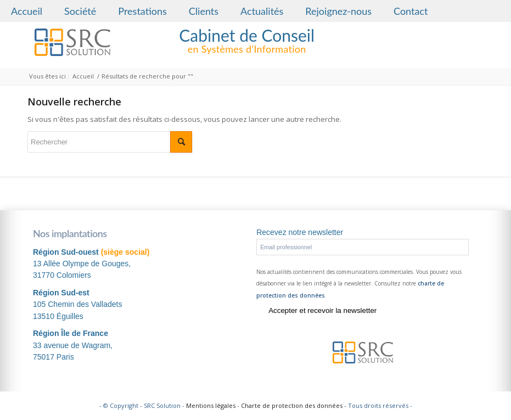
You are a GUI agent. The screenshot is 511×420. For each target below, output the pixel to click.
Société (80, 11)
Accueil (27, 11)
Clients (204, 11)
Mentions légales (211, 405)
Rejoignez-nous (338, 11)
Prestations (142, 11)
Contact (411, 11)
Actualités (262, 11)
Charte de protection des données (292, 405)
